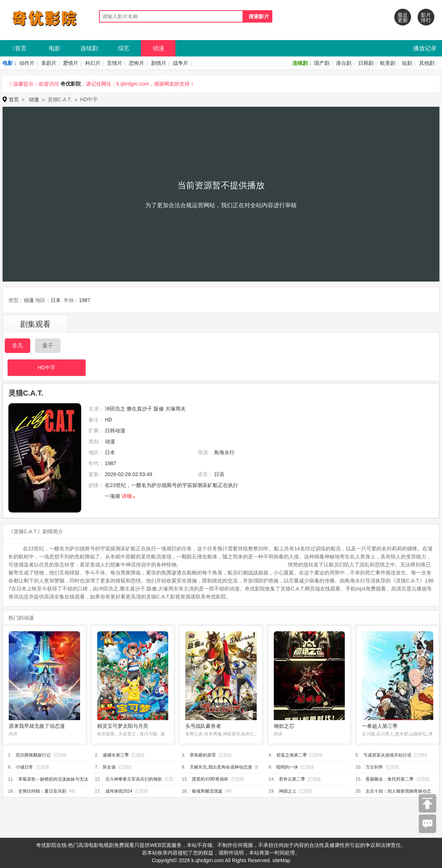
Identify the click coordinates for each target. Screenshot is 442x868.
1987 (85, 300)
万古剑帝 (374, 767)
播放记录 (425, 48)
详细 (127, 496)
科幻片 (93, 63)
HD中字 (47, 368)
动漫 (158, 48)
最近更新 (403, 17)
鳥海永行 (224, 452)
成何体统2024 (119, 791)
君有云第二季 (292, 779)
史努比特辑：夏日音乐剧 (42, 791)
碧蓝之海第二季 (292, 755)
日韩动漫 (115, 431)
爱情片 (71, 63)
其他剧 (427, 63)
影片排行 (426, 17)
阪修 (159, 409)
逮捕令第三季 (116, 755)
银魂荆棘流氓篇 (207, 791)
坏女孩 (109, 767)
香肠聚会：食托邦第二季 (390, 779)
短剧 (407, 63)
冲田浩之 (115, 409)
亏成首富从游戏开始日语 (387, 755)
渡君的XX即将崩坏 (210, 779)
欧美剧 (388, 63)
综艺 (124, 48)
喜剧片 (49, 63)
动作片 (27, 63)
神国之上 (288, 791)
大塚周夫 (175, 409)
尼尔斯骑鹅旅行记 (33, 755)
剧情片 (159, 63)
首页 (20, 48)
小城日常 (24, 767)
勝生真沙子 (139, 409)
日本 (56, 300)
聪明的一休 (287, 767)
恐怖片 (137, 63)
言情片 (115, 63)
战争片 (181, 63)
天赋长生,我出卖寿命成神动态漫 (221, 767)
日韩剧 (366, 63)
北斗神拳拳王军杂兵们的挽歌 (134, 779)
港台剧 (344, 63)
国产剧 (322, 63)
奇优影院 (71, 84)
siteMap (281, 860)
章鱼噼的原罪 (203, 755)
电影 (55, 48)
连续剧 (89, 48)
